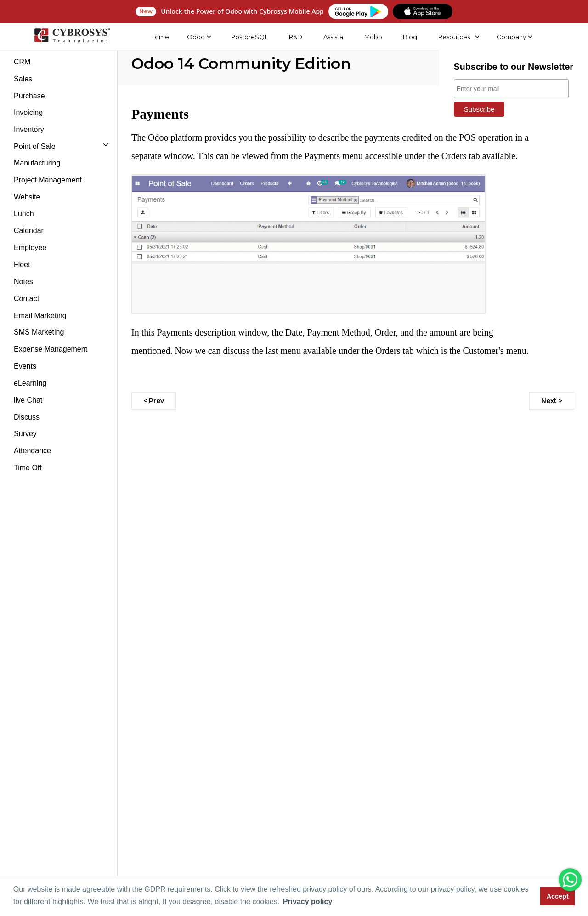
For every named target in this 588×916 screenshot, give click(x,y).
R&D (296, 37)
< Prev (154, 401)
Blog (410, 37)
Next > (552, 401)
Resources (454, 37)
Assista (333, 37)
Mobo (373, 37)
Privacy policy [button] (308, 902)
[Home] (72, 37)
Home (159, 37)
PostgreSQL (249, 37)
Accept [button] (558, 896)
